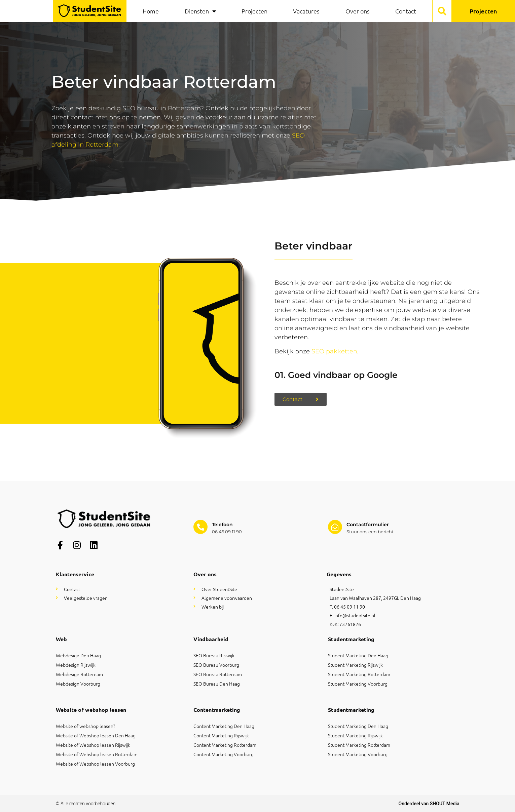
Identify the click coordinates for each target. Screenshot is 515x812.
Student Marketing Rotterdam (359, 674)
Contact (406, 11)
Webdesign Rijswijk (76, 665)
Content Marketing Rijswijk (221, 735)
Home (151, 11)
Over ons (358, 11)
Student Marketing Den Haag (358, 655)
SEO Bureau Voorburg (216, 665)
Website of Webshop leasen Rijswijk (93, 745)
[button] (442, 11)
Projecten (254, 11)
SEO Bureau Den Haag (217, 684)
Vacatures (306, 11)
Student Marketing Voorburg (358, 684)
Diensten (200, 11)
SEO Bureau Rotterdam (218, 674)
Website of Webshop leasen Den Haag (96, 735)
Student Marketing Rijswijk (355, 665)
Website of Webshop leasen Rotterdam (97, 754)
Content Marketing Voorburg (224, 754)
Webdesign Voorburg (78, 684)
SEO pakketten (334, 351)
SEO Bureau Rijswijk (214, 655)
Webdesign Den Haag (78, 655)
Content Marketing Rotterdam (225, 745)
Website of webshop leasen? (85, 726)
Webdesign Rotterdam (79, 674)
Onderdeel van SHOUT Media (429, 804)
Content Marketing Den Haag (224, 726)
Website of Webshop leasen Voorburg (95, 764)
